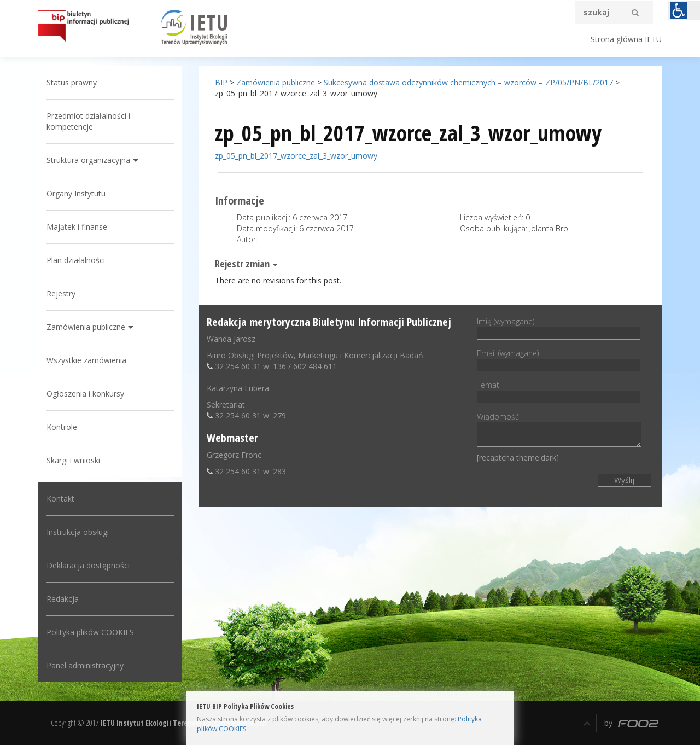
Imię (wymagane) (558, 327)
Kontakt (60, 499)
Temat (558, 391)
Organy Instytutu (76, 193)
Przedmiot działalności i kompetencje (88, 121)
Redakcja (63, 599)
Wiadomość (559, 430)
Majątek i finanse (77, 227)
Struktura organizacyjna (88, 160)
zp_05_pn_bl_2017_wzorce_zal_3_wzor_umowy (296, 156)
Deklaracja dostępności (88, 565)
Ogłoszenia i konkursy (85, 394)
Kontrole (62, 427)
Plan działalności (76, 260)
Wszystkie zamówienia (86, 360)
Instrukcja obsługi (78, 532)
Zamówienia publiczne (86, 327)
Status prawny (72, 82)
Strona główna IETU (626, 39)
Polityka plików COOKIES (90, 632)
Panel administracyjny (85, 665)
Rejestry (61, 293)
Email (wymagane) (558, 359)
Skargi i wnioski (73, 460)
